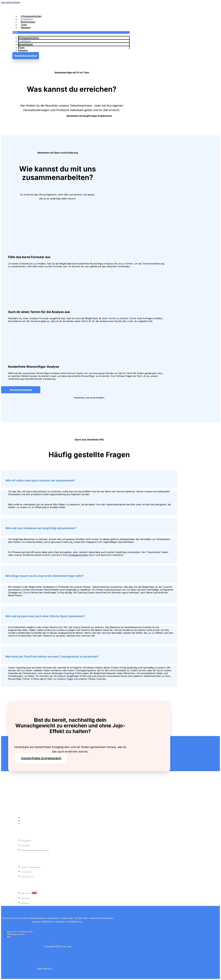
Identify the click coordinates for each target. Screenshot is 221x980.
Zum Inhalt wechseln (11, 2)
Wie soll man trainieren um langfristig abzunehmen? (41, 528)
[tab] (89, 479)
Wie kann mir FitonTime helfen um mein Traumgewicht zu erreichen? (52, 657)
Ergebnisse (27, 19)
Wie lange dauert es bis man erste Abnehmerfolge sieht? (44, 576)
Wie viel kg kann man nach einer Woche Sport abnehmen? (45, 616)
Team (24, 25)
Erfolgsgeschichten (31, 16)
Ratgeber (26, 28)
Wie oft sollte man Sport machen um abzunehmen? (40, 480)
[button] (71, 32)
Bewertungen (28, 22)
